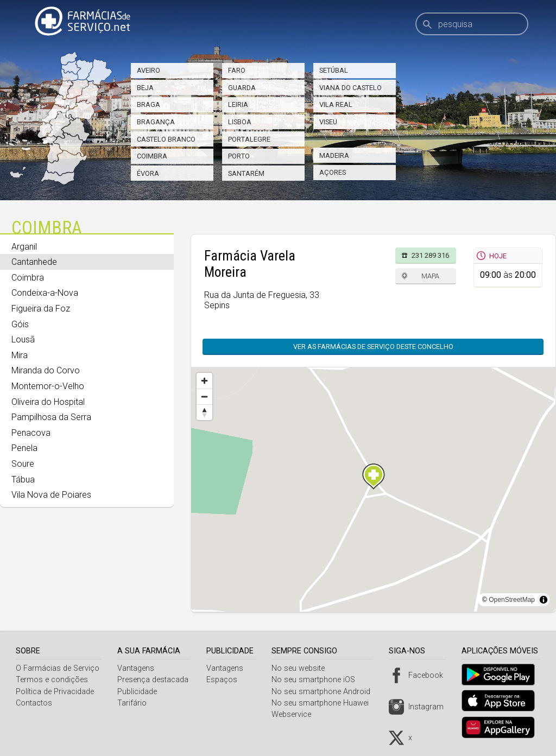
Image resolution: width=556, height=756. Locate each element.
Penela (24, 448)
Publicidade (138, 692)
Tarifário (133, 703)
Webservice (296, 714)
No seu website (302, 668)
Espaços (225, 680)
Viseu (328, 122)
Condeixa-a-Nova (45, 293)
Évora (148, 173)
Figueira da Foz (41, 309)
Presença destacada (154, 680)
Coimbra (152, 156)
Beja (145, 88)
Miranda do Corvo (46, 370)
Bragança (156, 122)
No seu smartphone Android (325, 692)
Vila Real (336, 104)
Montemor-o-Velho (48, 386)
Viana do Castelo (350, 88)
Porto (239, 156)
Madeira (334, 155)
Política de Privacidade (55, 692)
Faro (237, 70)
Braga (149, 104)
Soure (23, 464)
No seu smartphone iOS (318, 680)
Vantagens (137, 668)
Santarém (246, 173)
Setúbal (334, 70)
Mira (20, 355)
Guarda (242, 88)
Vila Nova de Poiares (51, 495)
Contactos (34, 703)
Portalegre (249, 139)
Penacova (31, 433)
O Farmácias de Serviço (58, 668)
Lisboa (240, 122)
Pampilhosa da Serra (51, 417)
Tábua (23, 479)
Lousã (23, 339)
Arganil (24, 247)
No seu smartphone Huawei (324, 703)
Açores (333, 172)
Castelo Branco (166, 139)
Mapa (430, 276)
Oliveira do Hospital (48, 402)
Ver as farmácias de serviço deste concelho (368, 347)
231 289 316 (430, 255)
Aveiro (149, 70)
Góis (20, 324)
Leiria (238, 104)
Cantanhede (34, 262)
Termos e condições (52, 680)
